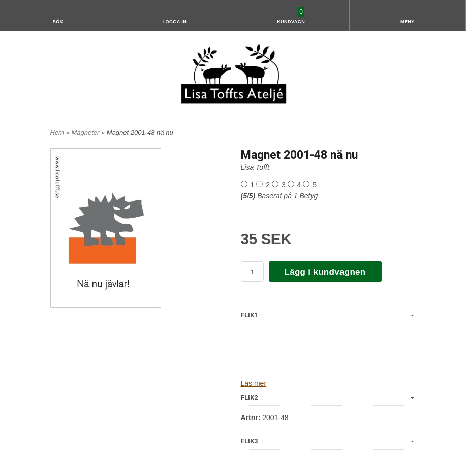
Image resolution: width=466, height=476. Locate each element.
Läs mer (254, 383)
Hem (57, 132)
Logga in (174, 22)
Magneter (86, 132)
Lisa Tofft (255, 167)
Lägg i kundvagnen (325, 272)
